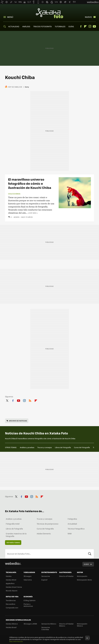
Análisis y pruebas (27, 447)
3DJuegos (28, 576)
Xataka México (12, 624)
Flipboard (85, 26)
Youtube (94, 26)
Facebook (81, 26)
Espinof (44, 580)
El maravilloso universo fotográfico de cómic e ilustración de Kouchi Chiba (30, 183)
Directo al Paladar (66, 576)
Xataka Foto (49, 13)
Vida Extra (28, 580)
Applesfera (10, 583)
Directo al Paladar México (66, 625)
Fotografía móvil (13, 524)
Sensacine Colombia (46, 628)
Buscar (90, 554)
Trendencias (11, 600)
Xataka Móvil (11, 580)
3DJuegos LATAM (30, 624)
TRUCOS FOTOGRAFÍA (42, 26)
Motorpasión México (82, 625)
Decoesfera (11, 604)
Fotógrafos (72, 519)
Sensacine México (49, 624)
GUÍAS (71, 26)
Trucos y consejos (45, 447)
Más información (16, 641)
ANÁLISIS (26, 26)
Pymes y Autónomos (28, 605)
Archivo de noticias (18, 421)
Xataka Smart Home (14, 587)
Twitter (7, 400)
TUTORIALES (60, 26)
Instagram (90, 26)
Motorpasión (82, 576)
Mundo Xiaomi (12, 591)
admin (17, 217)
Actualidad (72, 524)
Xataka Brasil (11, 627)
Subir (86, 564)
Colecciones (14, 194)
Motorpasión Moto (84, 580)
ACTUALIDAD (14, 26)
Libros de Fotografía (63, 447)
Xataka (9, 576)
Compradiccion (12, 608)
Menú (10, 17)
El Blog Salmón (30, 600)
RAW (70, 534)
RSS (30, 400)
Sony (27, 87)
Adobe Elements (44, 534)
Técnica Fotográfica (76, 529)
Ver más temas (13, 542)
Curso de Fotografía (82, 447)
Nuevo (88, 17)
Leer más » (33, 213)
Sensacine (46, 576)
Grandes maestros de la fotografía (16, 535)
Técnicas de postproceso (48, 524)
